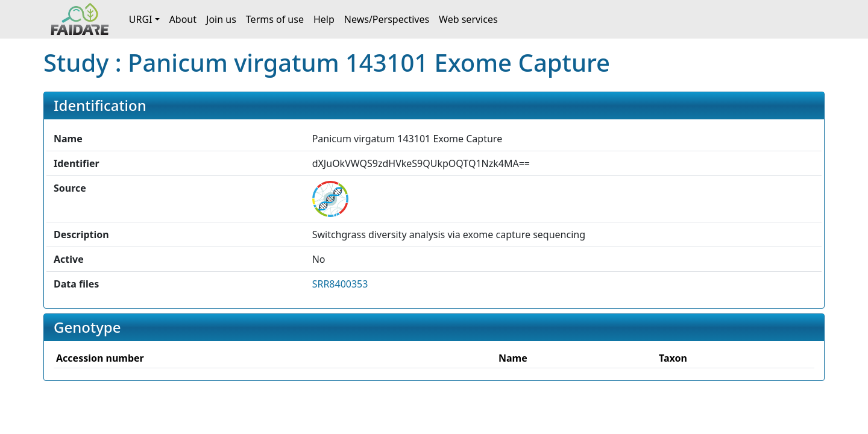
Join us (221, 19)
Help (324, 19)
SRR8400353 (340, 284)
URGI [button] (141, 19)
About (183, 19)
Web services (468, 19)
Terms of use (275, 19)
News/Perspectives (387, 19)
